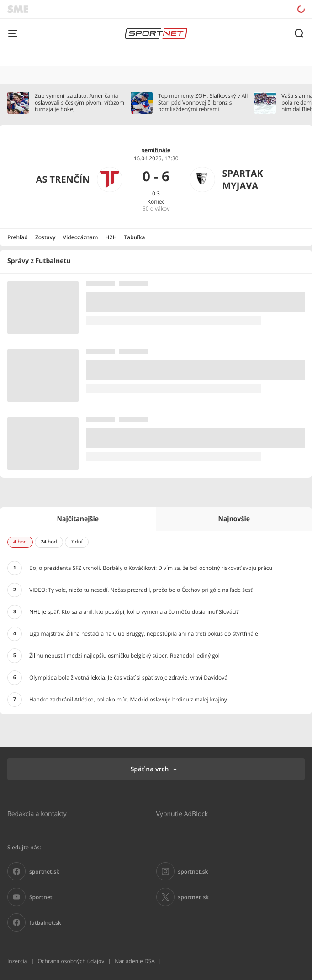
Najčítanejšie (78, 519)
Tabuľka (134, 237)
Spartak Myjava (243, 179)
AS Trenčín (63, 179)
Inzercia (17, 961)
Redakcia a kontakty (37, 814)
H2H (111, 237)
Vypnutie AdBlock (182, 814)
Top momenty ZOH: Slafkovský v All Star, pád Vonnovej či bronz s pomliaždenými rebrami (203, 103)
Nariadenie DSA (135, 961)
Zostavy (45, 237)
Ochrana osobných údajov (71, 961)
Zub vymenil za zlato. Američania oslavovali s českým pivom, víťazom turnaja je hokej (79, 103)
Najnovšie (234, 519)
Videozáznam (81, 237)
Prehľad (18, 237)
